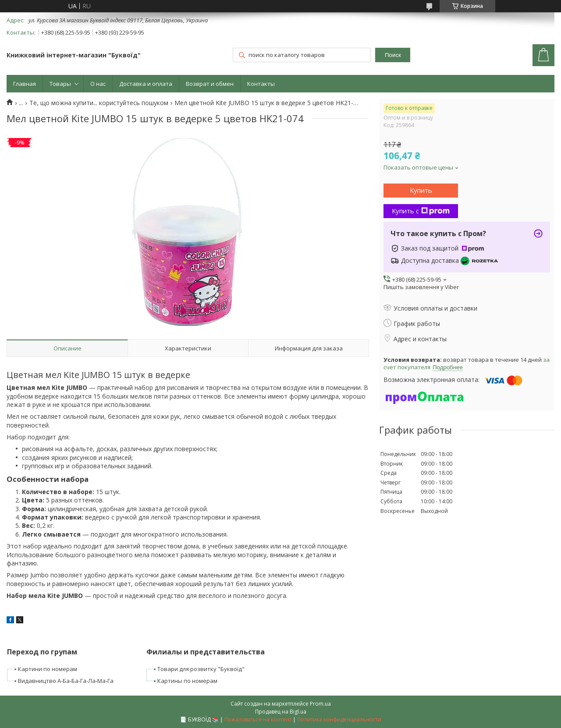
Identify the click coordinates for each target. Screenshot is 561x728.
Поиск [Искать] (393, 55)
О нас (98, 84)
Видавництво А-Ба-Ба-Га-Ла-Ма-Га (66, 681)
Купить (421, 190)
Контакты (261, 84)
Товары (60, 84)
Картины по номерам (187, 681)
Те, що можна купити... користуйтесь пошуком (99, 103)
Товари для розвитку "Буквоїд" (201, 669)
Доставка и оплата (146, 84)
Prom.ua (320, 704)
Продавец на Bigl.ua (281, 712)
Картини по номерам (48, 669)
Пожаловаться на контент (258, 719)
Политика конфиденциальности (339, 719)
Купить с (421, 211)
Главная (25, 84)
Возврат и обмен (210, 84)
